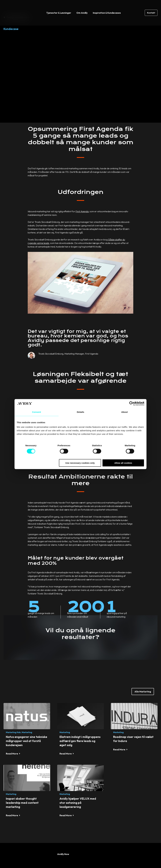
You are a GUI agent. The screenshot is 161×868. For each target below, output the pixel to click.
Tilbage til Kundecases (18, 17)
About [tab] (124, 412)
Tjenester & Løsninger (59, 6)
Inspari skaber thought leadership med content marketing (22, 771)
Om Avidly (82, 6)
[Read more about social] (5, 839)
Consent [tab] (37, 412)
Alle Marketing (143, 660)
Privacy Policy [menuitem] (87, 859)
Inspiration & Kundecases (107, 6)
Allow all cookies (123, 463)
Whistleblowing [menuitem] (130, 859)
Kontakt (151, 6)
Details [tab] (80, 412)
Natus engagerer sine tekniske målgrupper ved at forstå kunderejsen (27, 709)
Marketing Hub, (14, 701)
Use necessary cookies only (80, 463)
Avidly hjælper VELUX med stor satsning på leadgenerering (78, 771)
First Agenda (82, 180)
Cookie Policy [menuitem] (108, 859)
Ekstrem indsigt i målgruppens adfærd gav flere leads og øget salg (80, 709)
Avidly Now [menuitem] (63, 823)
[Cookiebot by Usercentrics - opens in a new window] (131, 403)
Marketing (27, 701)
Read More (12, 722)
